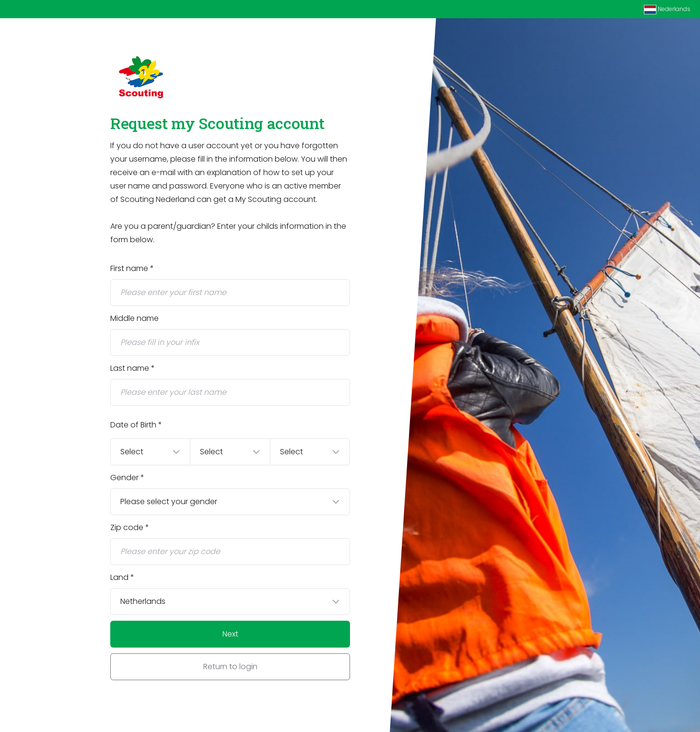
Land (119, 577)
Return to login (230, 667)
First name (129, 268)
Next (230, 634)
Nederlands (667, 10)
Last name (130, 368)
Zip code (127, 527)
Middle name (134, 318)
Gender (124, 478)
